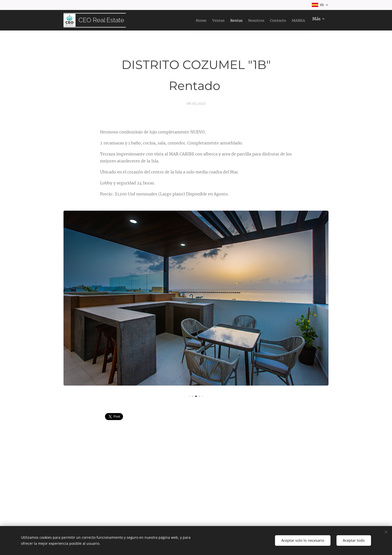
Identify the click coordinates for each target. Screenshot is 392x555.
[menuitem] (174, 20)
